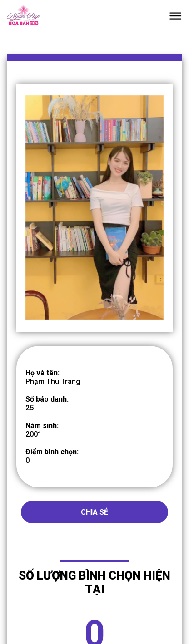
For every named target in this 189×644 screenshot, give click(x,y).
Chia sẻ (94, 524)
